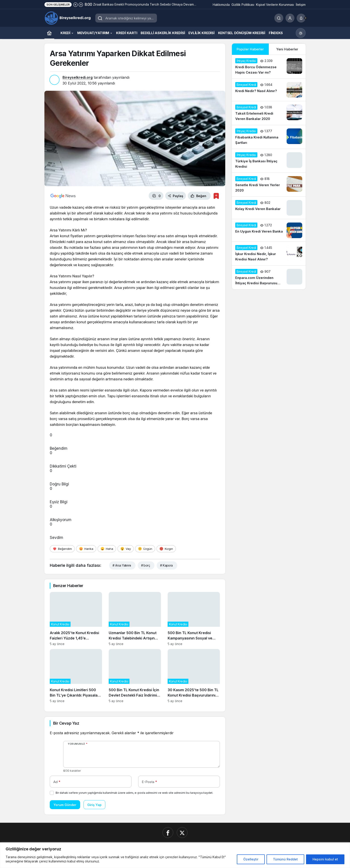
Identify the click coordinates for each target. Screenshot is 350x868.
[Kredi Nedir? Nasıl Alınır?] (269, 90)
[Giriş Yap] (290, 18)
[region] (175, 855)
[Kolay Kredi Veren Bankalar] (269, 208)
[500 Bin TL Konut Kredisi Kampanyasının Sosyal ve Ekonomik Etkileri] (194, 619)
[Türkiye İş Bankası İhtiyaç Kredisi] (269, 161)
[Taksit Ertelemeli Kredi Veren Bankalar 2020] (269, 113)
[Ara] (279, 18)
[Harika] (86, 549)
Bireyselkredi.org (78, 77)
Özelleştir (251, 859)
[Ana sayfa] (49, 33)
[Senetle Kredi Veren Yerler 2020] (269, 185)
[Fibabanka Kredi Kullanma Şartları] (269, 137)
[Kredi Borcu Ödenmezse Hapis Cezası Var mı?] (269, 67)
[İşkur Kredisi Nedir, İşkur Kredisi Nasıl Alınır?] (269, 254)
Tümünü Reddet (285, 859)
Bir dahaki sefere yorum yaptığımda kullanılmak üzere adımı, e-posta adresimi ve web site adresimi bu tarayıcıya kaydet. (134, 793)
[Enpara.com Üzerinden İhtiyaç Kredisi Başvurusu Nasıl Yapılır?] (269, 277)
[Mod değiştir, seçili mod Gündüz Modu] (301, 33)
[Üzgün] (145, 549)
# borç (146, 565)
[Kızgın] (166, 549)
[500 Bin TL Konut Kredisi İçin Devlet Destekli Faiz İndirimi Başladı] (135, 676)
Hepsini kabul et (325, 859)
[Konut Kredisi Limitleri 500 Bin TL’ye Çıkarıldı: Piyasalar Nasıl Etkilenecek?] (76, 676)
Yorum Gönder (65, 805)
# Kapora (166, 565)
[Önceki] (75, 4)
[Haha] (107, 549)
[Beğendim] (62, 549)
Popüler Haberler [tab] (250, 49)
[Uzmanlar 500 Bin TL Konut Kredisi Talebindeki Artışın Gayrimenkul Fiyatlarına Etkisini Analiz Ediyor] (135, 619)
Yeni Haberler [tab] (287, 49)
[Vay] (126, 549)
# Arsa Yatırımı (122, 565)
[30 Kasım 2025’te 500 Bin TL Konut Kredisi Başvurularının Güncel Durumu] (194, 676)
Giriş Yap (94, 805)
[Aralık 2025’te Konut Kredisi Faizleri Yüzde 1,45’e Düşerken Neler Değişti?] (76, 619)
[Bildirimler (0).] (301, 18)
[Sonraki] (81, 4)
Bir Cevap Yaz (66, 723)
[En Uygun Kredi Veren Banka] (269, 230)
